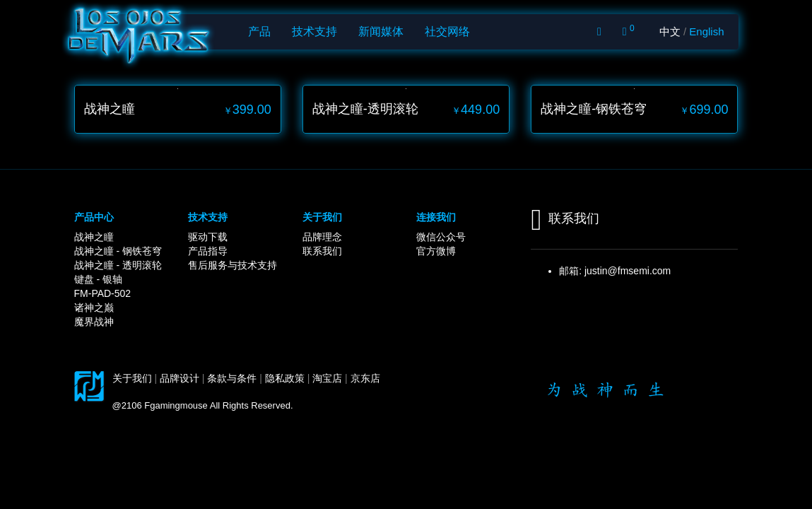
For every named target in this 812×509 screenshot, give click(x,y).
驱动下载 (208, 237)
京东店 (365, 378)
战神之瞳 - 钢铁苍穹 (118, 251)
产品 (259, 31)
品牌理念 (322, 237)
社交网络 (447, 31)
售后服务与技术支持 (233, 265)
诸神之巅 (94, 308)
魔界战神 (94, 322)
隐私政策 (285, 378)
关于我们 (132, 378)
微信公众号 (441, 237)
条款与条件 (232, 378)
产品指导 (208, 251)
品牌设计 (180, 378)
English (706, 31)
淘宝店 (327, 378)
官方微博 (436, 251)
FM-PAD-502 (103, 293)
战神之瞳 (94, 237)
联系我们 (322, 251)
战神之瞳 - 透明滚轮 (118, 265)
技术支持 (314, 31)
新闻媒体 (381, 31)
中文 (670, 31)
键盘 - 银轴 (98, 279)
